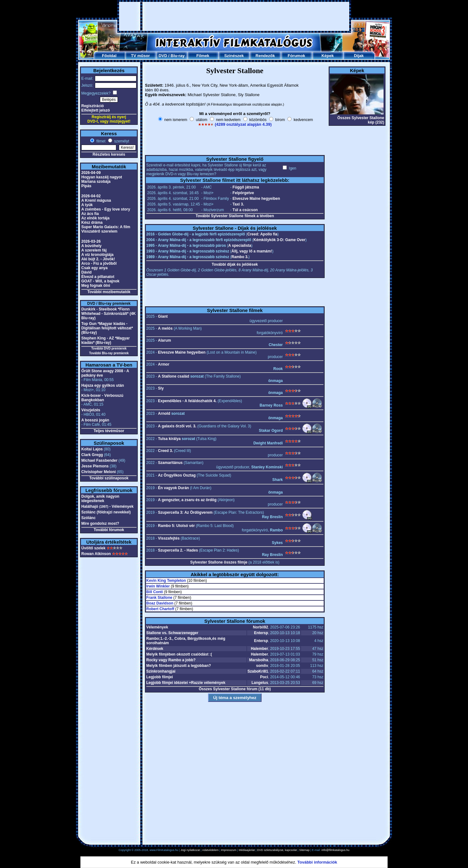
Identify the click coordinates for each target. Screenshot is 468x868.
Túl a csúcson (245, 210)
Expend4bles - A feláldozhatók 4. (187, 401)
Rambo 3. (240, 257)
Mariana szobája (96, 182)
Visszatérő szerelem (99, 231)
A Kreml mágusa (96, 200)
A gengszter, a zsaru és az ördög (187, 500)
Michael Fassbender (99, 460)
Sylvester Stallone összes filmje (219, 562)
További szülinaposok (109, 478)
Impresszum (229, 850)
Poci (264, 677)
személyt (121, 141)
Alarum (164, 340)
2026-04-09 (91, 173)
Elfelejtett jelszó (96, 110)
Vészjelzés (91, 410)
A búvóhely (91, 246)
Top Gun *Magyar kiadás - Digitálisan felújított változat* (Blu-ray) (107, 328)
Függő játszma (246, 187)
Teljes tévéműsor (109, 431)
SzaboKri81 (258, 671)
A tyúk (87, 205)
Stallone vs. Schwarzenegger (172, 633)
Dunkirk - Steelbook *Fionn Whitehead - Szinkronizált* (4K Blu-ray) (109, 314)
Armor (164, 364)
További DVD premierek (109, 348)
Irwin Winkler (158, 586)
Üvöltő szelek (93, 548)
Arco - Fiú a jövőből (99, 263)
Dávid (87, 272)
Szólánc (88, 518)
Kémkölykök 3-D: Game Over (279, 240)
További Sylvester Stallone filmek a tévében (235, 216)
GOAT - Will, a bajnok (100, 281)
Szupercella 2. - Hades (178, 550)
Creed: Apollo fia (263, 234)
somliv (262, 666)
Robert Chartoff (160, 609)
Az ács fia (90, 214)
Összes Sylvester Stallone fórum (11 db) (235, 689)
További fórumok (109, 530)
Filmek (203, 56)
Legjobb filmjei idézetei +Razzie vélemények (186, 683)
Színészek (234, 56)
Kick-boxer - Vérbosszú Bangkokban (102, 398)
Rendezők (265, 56)
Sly (161, 388)
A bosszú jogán (95, 420)
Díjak (359, 56)
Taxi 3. (238, 204)
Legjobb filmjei (160, 677)
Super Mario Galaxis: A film (106, 227)
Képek (328, 56)
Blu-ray (178, 56)
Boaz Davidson (160, 603)
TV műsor (141, 56)
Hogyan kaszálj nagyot (102, 177)
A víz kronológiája (97, 255)
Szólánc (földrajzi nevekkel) (106, 512)
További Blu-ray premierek (109, 353)
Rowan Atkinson (96, 554)
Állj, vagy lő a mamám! (252, 251)
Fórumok (297, 56)
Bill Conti (155, 592)
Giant (163, 316)
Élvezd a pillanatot (98, 277)
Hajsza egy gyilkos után (103, 385)
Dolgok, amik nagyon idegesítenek (100, 499)
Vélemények (157, 627)
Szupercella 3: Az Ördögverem (185, 512)
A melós (165, 328)
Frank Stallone (159, 598)
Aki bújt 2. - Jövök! (98, 259)
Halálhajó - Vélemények (107, 506)
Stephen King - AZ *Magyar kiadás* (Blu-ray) (106, 340)
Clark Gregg (92, 455)
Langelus (260, 683)
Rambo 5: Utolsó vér (176, 526)
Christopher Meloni (98, 472)
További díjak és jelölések (235, 264)
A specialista (240, 246)
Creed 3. (165, 451)
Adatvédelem (210, 850)
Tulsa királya (169, 439)
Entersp (261, 633)
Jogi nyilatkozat (190, 850)
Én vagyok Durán (173, 488)
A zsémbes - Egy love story (106, 209)
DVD (163, 56)
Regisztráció (92, 106)
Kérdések (155, 649)
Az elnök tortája (95, 218)
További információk (317, 862)
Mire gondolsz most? (100, 524)
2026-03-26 (91, 241)
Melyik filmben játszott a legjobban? (179, 666)
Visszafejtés (169, 538)
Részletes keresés (109, 154)
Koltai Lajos (92, 449)
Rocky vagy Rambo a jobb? (171, 660)
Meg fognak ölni (96, 286)
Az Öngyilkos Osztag (177, 475)
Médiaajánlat (247, 850)
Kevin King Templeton (166, 581)
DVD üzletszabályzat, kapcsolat (277, 850)
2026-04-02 (91, 196)
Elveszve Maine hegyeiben (256, 199)
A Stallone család (173, 376)
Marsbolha (259, 660)
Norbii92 (261, 627)
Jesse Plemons (95, 466)
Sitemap (304, 850)
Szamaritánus (170, 463)
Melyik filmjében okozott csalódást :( (179, 654)
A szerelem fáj (94, 250)
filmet (100, 141)
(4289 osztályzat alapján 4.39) (243, 124)
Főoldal (109, 56)
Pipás (86, 186)
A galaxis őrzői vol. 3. (177, 426)
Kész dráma (92, 223)
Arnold (164, 414)
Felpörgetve (243, 193)
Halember (260, 649)
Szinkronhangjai (161, 671)
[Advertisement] (234, 16)
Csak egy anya (94, 268)
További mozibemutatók (109, 292)
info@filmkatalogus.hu (335, 850)
